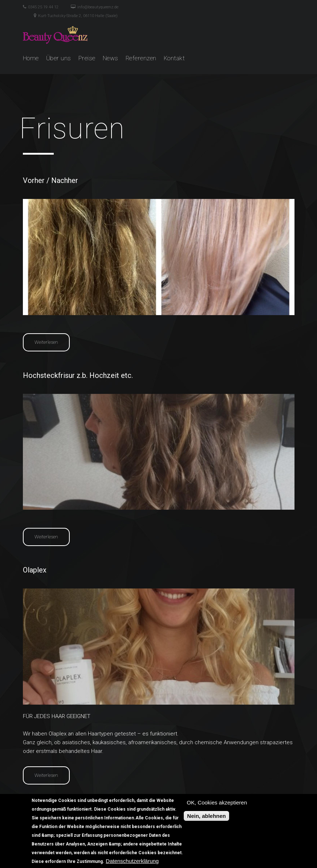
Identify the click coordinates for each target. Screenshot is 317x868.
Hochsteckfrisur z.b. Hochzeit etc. (78, 375)
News (111, 58)
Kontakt (174, 58)
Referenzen (141, 58)
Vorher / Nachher (50, 180)
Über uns (59, 58)
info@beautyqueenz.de (98, 7)
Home (31, 58)
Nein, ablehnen (206, 817)
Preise (87, 58)
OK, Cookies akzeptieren (217, 804)
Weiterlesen (52, 342)
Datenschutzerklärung (132, 862)
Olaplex (35, 570)
